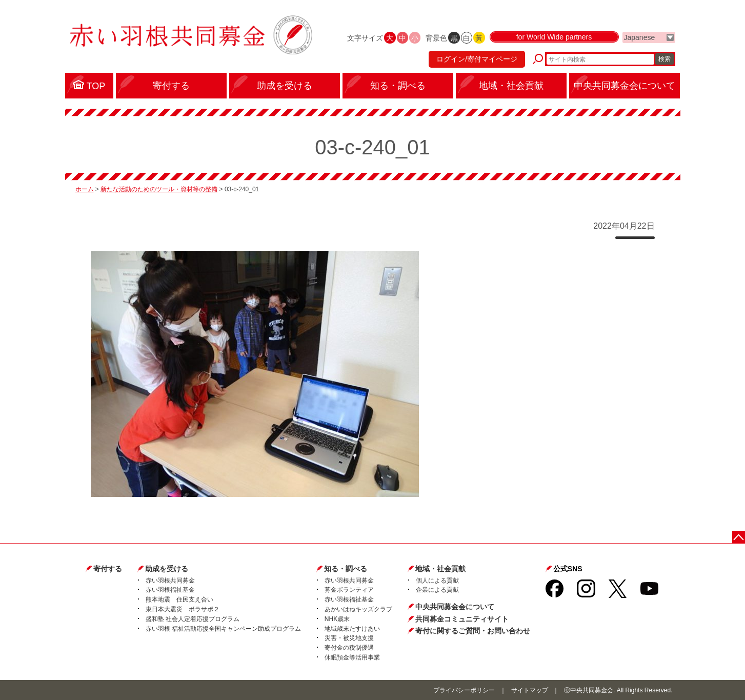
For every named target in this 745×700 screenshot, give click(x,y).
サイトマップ (530, 690)
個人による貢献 (437, 581)
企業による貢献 (437, 590)
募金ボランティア (349, 590)
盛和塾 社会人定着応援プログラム (193, 619)
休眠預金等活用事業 (352, 657)
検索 (665, 59)
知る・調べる (346, 569)
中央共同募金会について (455, 607)
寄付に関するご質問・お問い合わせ (473, 631)
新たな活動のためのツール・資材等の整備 (159, 189)
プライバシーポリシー (464, 690)
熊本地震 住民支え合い (179, 599)
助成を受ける (167, 569)
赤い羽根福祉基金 (170, 590)
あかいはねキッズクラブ (358, 609)
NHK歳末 (337, 619)
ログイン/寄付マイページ (477, 59)
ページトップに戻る (739, 537)
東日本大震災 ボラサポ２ (183, 609)
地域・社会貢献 (440, 569)
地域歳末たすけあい (352, 629)
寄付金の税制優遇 (349, 648)
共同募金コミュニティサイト (462, 619)
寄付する (108, 569)
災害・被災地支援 (349, 638)
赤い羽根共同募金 (170, 581)
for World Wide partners (554, 37)
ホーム (85, 189)
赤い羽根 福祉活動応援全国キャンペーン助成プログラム (223, 629)
